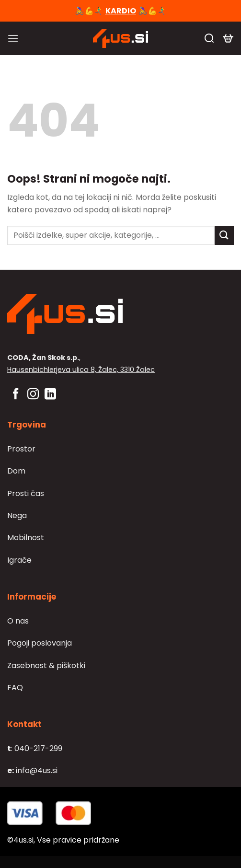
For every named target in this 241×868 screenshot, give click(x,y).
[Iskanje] (209, 38)
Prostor (21, 449)
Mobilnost (26, 538)
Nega (17, 515)
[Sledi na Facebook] (16, 395)
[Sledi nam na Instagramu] (33, 395)
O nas (18, 621)
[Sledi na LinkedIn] (50, 395)
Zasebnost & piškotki (46, 665)
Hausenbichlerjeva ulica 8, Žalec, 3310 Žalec (81, 370)
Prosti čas (26, 493)
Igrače (19, 560)
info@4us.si (32, 770)
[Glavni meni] (13, 38)
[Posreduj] (224, 235)
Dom (16, 471)
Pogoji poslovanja (40, 643)
